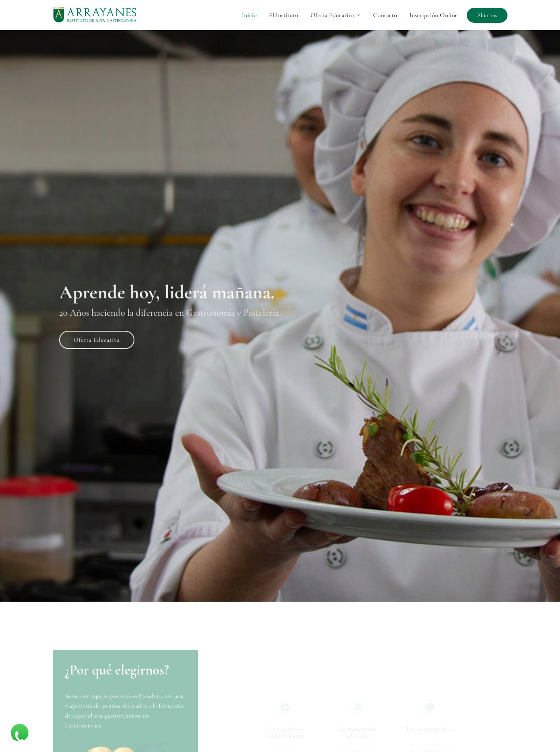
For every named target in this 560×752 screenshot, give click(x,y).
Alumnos (487, 15)
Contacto (385, 15)
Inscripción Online (434, 15)
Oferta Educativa (111, 336)
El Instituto (283, 15)
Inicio (249, 15)
